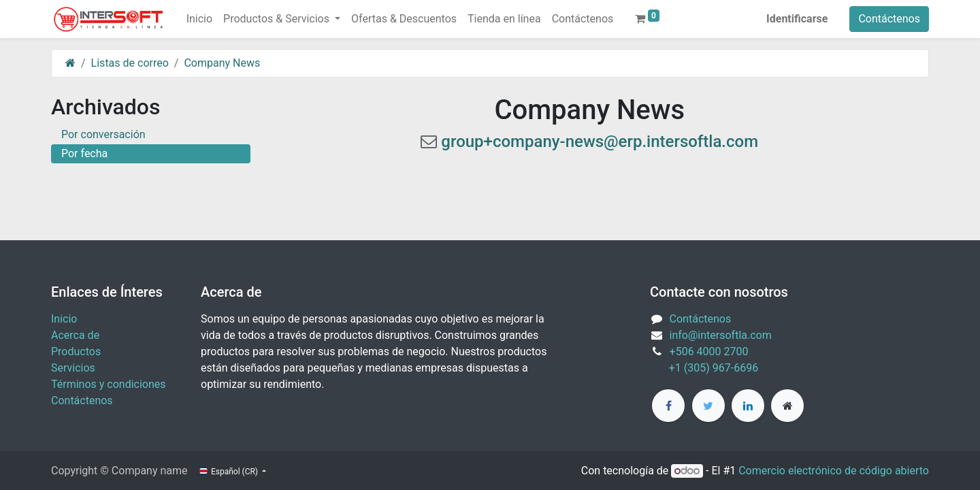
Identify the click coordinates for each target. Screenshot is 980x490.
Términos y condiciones (109, 384)
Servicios (73, 368)
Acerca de (75, 335)
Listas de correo (130, 63)
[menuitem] (199, 19)
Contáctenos (889, 19)
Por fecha (84, 153)
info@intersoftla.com (721, 335)
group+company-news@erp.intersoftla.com (600, 142)
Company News (222, 63)
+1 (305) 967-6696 (704, 368)
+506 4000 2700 (710, 352)
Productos (76, 352)
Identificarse (797, 19)
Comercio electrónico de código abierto (834, 471)
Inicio (64, 319)
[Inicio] (70, 63)
